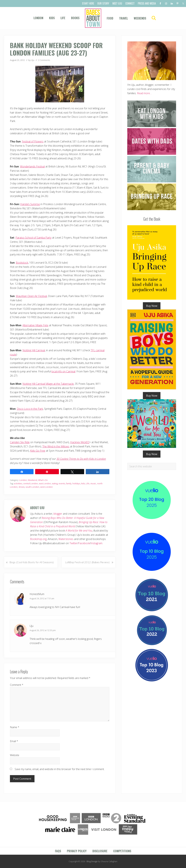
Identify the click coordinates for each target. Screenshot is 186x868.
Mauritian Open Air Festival (31, 296)
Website (15, 755)
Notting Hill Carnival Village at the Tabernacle (48, 384)
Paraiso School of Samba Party (33, 238)
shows (22, 487)
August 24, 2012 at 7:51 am (42, 598)
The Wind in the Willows (56, 446)
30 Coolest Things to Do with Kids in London (81, 459)
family (69, 483)
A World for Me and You (79, 531)
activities (18, 483)
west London (46, 487)
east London (45, 483)
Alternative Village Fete (35, 325)
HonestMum (37, 594)
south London (32, 487)
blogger (58, 514)
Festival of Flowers (33, 141)
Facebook (84, 543)
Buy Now (152, 306)
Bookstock (22, 263)
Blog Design (92, 861)
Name (15, 727)
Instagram (96, 543)
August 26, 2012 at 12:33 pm (43, 630)
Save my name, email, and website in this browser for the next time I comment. (60, 769)
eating (55, 483)
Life (88, 483)
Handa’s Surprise (30, 204)
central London (31, 483)
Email (14, 741)
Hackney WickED (80, 442)
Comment (17, 685)
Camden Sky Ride (20, 442)
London (23, 480)
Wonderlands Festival (32, 166)
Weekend (32, 480)
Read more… (144, 93)
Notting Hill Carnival (34, 350)
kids (83, 483)
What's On (43, 480)
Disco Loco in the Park (30, 409)
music (93, 483)
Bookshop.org (38, 539)
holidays (76, 483)
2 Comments (44, 60)
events (62, 483)
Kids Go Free (38, 451)
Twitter (73, 543)
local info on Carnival (63, 371)
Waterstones (66, 539)
